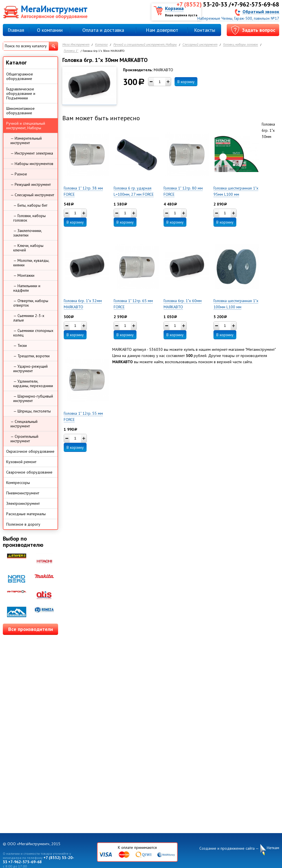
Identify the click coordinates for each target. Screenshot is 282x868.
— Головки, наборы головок (29, 218)
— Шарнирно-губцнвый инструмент (33, 398)
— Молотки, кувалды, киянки (31, 263)
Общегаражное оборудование (20, 76)
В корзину (186, 82)
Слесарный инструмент (200, 45)
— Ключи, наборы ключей (28, 248)
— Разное (19, 174)
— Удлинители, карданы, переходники (33, 383)
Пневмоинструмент (23, 493)
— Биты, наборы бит (30, 205)
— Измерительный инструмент (26, 140)
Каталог (101, 45)
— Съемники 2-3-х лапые (29, 318)
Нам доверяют (162, 30)
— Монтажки (24, 275)
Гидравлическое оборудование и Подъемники (21, 93)
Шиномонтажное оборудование (20, 111)
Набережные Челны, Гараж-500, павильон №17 (238, 18)
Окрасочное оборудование (30, 451)
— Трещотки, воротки (31, 356)
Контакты (205, 30)
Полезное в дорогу (23, 524)
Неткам (273, 848)
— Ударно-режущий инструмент (30, 369)
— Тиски (20, 345)
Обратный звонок (261, 11)
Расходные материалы (26, 514)
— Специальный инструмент (24, 424)
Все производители (31, 629)
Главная (16, 30)
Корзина (174, 8)
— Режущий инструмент (31, 184)
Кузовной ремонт (21, 462)
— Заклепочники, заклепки (28, 233)
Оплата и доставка (103, 30)
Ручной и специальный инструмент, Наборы (145, 45)
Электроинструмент (23, 503)
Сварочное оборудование (29, 472)
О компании (50, 30)
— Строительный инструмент (24, 439)
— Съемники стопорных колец (33, 333)
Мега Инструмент (76, 45)
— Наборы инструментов (32, 164)
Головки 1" (71, 51)
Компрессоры (18, 483)
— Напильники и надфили (27, 288)
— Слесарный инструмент (32, 195)
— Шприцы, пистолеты (32, 411)
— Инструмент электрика (32, 153)
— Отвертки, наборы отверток (31, 303)
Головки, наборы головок (241, 45)
